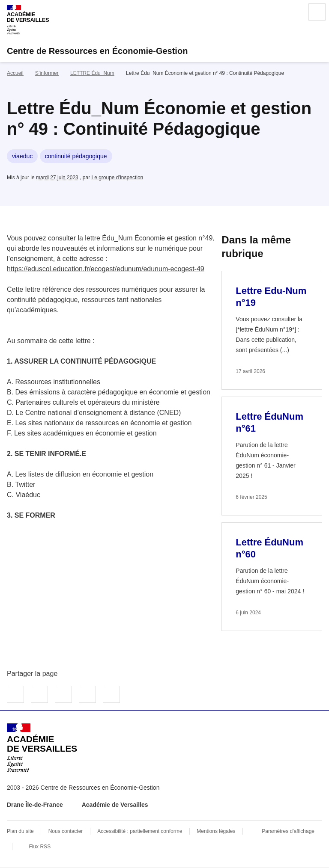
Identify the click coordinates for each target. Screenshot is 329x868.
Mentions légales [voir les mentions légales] (216, 831)
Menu (317, 12)
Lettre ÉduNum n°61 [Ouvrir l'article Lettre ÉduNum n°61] (269, 422)
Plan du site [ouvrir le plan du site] (20, 831)
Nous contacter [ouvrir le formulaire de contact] (66, 831)
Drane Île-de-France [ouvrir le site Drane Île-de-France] (35, 805)
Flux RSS (40, 847)
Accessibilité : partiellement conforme (140, 831)
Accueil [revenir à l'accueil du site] (15, 73)
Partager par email (87, 694)
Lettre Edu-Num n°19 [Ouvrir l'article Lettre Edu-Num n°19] (271, 297)
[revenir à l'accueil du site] (164, 51)
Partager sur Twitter (39, 694)
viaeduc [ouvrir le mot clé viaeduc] (22, 156)
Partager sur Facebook (15, 694)
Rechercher (293, 12)
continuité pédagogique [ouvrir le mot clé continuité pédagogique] (76, 156)
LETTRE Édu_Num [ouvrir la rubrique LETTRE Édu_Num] (92, 73)
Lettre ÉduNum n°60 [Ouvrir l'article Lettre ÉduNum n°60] (269, 548)
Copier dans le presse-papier (111, 694)
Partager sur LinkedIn (63, 694)
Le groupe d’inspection (117, 178)
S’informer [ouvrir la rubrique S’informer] (47, 73)
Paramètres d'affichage (288, 831)
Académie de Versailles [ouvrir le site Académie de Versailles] (115, 805)
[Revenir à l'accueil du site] (42, 748)
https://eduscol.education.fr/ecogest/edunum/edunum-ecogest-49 (106, 269)
